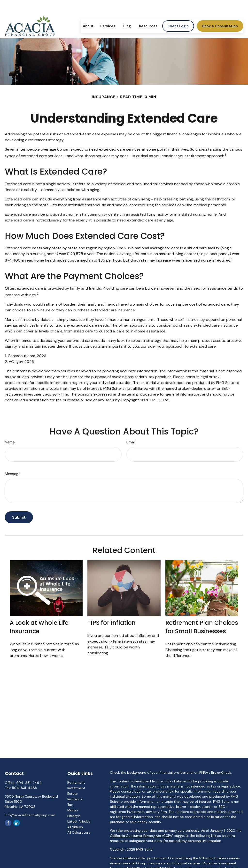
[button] (88, 12)
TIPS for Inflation (112, 623)
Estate (73, 794)
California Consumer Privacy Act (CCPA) (142, 836)
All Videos (75, 827)
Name (10, 442)
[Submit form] (19, 517)
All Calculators (79, 832)
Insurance (75, 799)
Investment (76, 788)
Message (13, 474)
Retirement (76, 782)
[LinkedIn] (17, 823)
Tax (70, 805)
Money (73, 810)
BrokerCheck (221, 772)
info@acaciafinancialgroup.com (30, 815)
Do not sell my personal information (192, 841)
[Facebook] (8, 823)
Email (131, 442)
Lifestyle (74, 816)
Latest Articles (79, 821)
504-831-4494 (29, 783)
